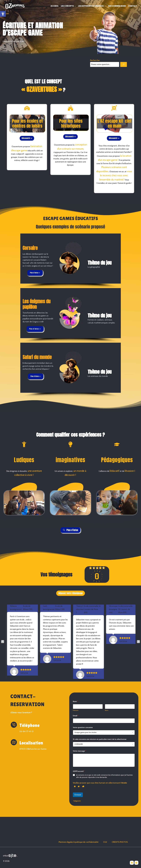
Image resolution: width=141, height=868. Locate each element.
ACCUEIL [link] (55, 6)
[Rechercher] (124, 64)
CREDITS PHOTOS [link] (120, 842)
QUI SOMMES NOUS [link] (117, 6)
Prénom (76, 730)
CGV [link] (105, 842)
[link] (3, 14)
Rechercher (95, 60)
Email (76, 735)
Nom (107, 730)
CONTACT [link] (133, 6)
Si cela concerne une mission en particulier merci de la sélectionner (100, 758)
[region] (71, 261)
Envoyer (78, 814)
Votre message (79, 770)
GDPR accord (79, 790)
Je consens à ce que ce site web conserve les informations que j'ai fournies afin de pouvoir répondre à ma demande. (104, 795)
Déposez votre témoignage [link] (71, 593)
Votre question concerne (83, 747)
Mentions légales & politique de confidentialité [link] (78, 842)
